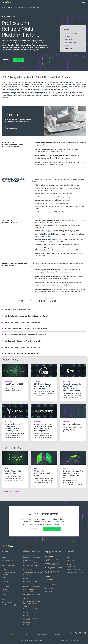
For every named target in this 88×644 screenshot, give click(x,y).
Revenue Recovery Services (31, 609)
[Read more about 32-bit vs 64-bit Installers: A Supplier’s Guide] (44, 468)
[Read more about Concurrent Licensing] (73, 419)
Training (26, 606)
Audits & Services (50, 588)
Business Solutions (29, 555)
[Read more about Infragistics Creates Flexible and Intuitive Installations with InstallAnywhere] (44, 423)
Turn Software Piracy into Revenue (33, 572)
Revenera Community (42, 634)
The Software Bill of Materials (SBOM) (53, 560)
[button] (44, 310)
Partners (4, 563)
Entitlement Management (30, 581)
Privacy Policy (64, 640)
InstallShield (70, 558)
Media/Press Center (7, 560)
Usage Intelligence (29, 589)
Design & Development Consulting (76, 572)
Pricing (67, 45)
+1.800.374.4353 (7, 635)
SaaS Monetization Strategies (32, 563)
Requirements (70, 36)
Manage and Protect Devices (31, 565)
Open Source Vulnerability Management (52, 572)
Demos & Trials (6, 592)
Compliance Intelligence (30, 592)
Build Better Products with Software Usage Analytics (31, 569)
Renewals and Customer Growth (32, 594)
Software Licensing (29, 584)
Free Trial (7, 60)
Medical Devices (28, 625)
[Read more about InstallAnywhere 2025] (15, 379)
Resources (5, 577)
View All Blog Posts (10, 492)
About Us (5, 551)
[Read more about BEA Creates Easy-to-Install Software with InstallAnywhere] (44, 381)
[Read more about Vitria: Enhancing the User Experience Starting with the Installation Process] (73, 382)
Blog (3, 584)
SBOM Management (50, 579)
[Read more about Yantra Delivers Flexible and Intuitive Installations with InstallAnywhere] (15, 423)
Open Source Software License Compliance (53, 568)
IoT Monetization (28, 560)
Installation (9, 7)
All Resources (5, 581)
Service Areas (49, 591)
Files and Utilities (70, 42)
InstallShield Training (72, 567)
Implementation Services (30, 604)
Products (26, 579)
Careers (4, 569)
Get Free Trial (12, 128)
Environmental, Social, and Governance (9, 566)
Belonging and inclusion (8, 572)
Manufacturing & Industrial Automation (31, 619)
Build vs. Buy (27, 575)
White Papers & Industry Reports (11, 605)
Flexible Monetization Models (32, 558)
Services (26, 598)
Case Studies (5, 586)
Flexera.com (59, 634)
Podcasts (4, 597)
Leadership (5, 558)
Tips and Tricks (70, 39)
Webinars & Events (7, 602)
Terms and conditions (74, 640)
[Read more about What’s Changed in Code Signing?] (15, 467)
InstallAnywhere (71, 560)
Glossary (4, 594)
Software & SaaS (28, 615)
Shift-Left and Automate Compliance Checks (52, 564)
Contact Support (52, 529)
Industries (26, 613)
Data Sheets (5, 589)
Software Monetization (31, 551)
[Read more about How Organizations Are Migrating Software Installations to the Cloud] (73, 469)
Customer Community (72, 33)
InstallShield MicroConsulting (75, 569)
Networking (27, 622)
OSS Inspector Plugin (51, 584)
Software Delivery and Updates (32, 587)
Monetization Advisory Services (32, 601)
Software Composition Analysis (53, 552)
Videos (4, 600)
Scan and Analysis (50, 582)
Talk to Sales (35, 529)
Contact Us (69, 48)
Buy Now (19, 60)
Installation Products (22, 7)
